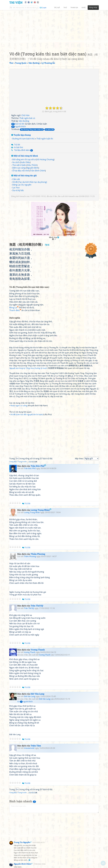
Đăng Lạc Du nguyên (22, 185)
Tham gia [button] (74, 7)
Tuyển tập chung (21, 135)
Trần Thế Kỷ (37, 606)
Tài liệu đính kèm (24, 150)
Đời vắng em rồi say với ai (24, 159)
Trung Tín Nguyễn (22, 842)
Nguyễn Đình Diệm (23, 864)
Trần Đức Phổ (38, 466)
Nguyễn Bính (32, 168)
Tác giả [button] (57, 7)
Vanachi (23, 196)
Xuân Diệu (25, 162)
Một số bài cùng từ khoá (25, 156)
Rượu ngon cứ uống (19, 405)
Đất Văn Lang (37, 694)
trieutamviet (29, 748)
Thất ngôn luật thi (45, 139)
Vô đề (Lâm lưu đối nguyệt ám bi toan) (27, 414)
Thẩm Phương (38, 554)
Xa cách (16, 162)
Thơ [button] (65, 7)
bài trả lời (18, 124)
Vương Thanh (38, 650)
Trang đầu (13, 462)
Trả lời (17, 145)
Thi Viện (16, 2)
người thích (19, 126)
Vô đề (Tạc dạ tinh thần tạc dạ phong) (30, 182)
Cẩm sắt (16, 179)
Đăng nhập (93, 7)
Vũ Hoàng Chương (45, 159)
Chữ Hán (25, 115)
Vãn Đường (24, 121)
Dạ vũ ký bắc (18, 190)
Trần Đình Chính (38, 171)
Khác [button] (84, 7)
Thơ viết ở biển (19, 165)
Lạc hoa (16, 188)
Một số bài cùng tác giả (24, 176)
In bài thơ (19, 147)
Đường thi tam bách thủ (23, 139)
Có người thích (25, 701)
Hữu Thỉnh (32, 165)
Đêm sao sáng (19, 168)
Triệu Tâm (36, 746)
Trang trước (22, 462)
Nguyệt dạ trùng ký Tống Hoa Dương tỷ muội (28, 368)
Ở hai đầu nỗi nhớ (21, 171)
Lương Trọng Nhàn (41, 510)
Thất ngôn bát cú (27, 118)
